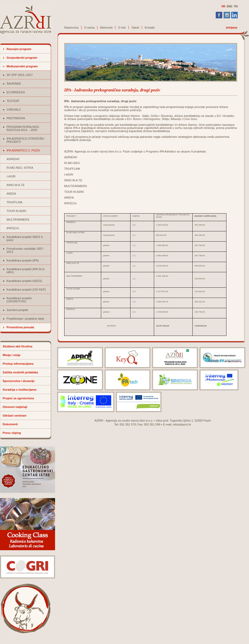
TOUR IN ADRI (16, 211)
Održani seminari (15, 416)
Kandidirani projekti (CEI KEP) (26, 290)
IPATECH (13, 228)
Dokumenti (10, 424)
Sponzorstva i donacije (19, 381)
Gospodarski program (22, 58)
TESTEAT (13, 101)
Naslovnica (71, 28)
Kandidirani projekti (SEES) (24, 281)
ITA (236, 6)
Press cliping (12, 433)
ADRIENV (13, 159)
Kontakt (150, 28)
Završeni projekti (17, 310)
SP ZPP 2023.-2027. (20, 75)
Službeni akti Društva (17, 346)
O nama (89, 28)
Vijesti (135, 28)
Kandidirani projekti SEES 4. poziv (25, 238)
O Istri (122, 28)
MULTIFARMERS (18, 220)
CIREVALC (14, 110)
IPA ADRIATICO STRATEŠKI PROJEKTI (25, 140)
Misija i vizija (12, 355)
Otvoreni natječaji (15, 407)
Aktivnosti (106, 28)
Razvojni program (19, 49)
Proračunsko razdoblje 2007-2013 (25, 250)
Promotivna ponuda (20, 327)
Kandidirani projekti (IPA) (23, 260)
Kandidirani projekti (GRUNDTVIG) (19, 300)
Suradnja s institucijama (20, 390)
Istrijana (232, 28)
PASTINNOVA (16, 118)
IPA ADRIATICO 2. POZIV (23, 150)
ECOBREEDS (16, 92)
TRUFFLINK (15, 202)
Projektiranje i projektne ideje (25, 319)
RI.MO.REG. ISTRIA (20, 168)
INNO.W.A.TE (16, 185)
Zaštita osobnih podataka (20, 372)
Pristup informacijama (18, 364)
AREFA (11, 194)
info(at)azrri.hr (182, 424)
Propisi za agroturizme (18, 398)
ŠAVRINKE (14, 84)
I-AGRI (11, 176)
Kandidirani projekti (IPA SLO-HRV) (26, 271)
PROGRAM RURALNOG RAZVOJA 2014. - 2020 (23, 128)
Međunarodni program (22, 66)
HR (223, 6)
